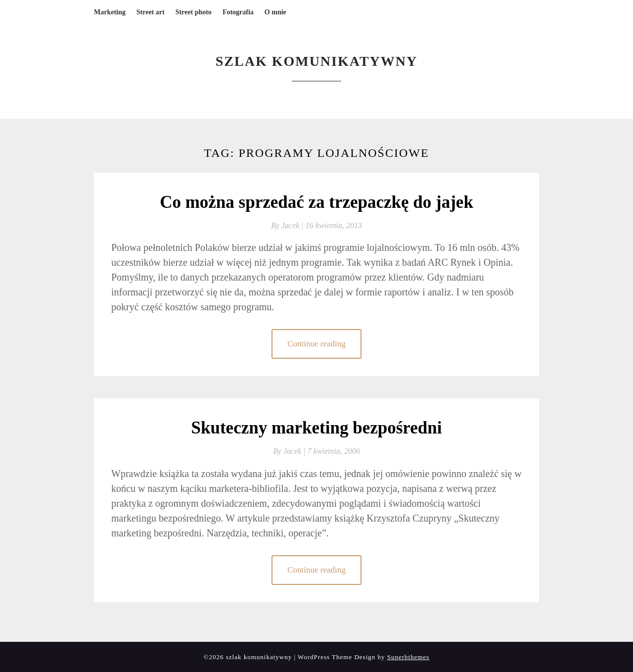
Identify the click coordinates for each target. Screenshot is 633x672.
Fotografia (238, 12)
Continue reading (316, 344)
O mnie (275, 12)
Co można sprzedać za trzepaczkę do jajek (316, 202)
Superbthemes (408, 657)
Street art (151, 12)
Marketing (110, 12)
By (288, 225)
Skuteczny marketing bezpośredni (317, 428)
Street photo (194, 12)
